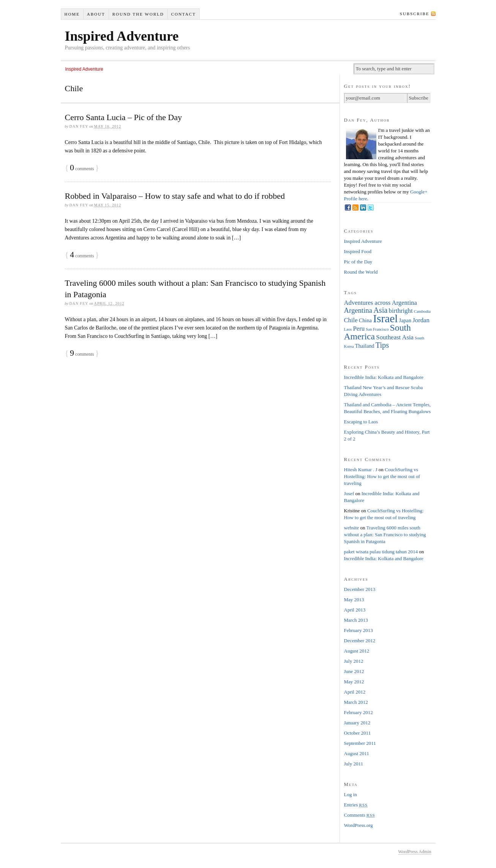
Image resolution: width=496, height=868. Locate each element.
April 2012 (355, 692)
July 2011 (354, 764)
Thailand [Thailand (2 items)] (365, 346)
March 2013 (356, 620)
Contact (184, 14)
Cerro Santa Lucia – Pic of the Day (124, 117)
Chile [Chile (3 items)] (351, 320)
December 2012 (360, 641)
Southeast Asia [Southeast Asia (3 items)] (395, 337)
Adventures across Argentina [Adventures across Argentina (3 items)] (381, 303)
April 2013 (355, 610)
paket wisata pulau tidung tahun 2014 (381, 552)
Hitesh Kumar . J (361, 470)
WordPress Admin (415, 852)
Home (72, 14)
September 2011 (360, 743)
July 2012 (354, 661)
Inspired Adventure (122, 36)
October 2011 (358, 733)
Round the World (138, 14)
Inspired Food (358, 251)
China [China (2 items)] (365, 320)
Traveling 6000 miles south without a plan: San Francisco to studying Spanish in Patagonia (385, 535)
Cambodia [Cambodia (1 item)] (422, 311)
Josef (349, 493)
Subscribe (415, 14)
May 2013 (354, 600)
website (352, 528)
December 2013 (360, 589)
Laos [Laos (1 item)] (348, 329)
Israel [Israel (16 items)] (385, 318)
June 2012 (354, 671)
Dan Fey (79, 126)
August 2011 (357, 753)
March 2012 (356, 702)
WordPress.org (359, 825)
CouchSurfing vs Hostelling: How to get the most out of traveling (382, 476)
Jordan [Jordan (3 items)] (421, 320)
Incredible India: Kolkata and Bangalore (384, 377)
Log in (351, 794)
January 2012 (357, 723)
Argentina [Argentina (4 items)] (358, 310)
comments (82, 169)
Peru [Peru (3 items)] (359, 329)
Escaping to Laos (361, 422)
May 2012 (354, 682)
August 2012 (357, 651)
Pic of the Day (358, 262)
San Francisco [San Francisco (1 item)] (377, 329)
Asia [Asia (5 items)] (380, 310)
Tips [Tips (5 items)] (382, 345)
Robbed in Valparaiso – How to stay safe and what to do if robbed (175, 196)
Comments (360, 815)
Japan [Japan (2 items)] (405, 320)
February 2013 (359, 630)
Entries (356, 805)
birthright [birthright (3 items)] (401, 311)
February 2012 (359, 712)
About (96, 14)
